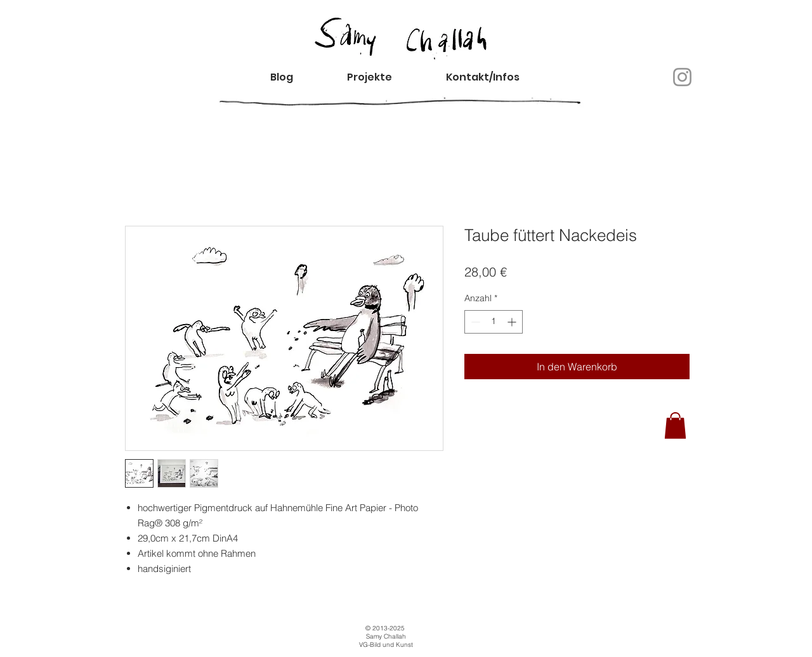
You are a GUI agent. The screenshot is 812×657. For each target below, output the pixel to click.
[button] (494, 77)
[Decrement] (474, 322)
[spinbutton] (494, 322)
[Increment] (513, 322)
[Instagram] (682, 77)
